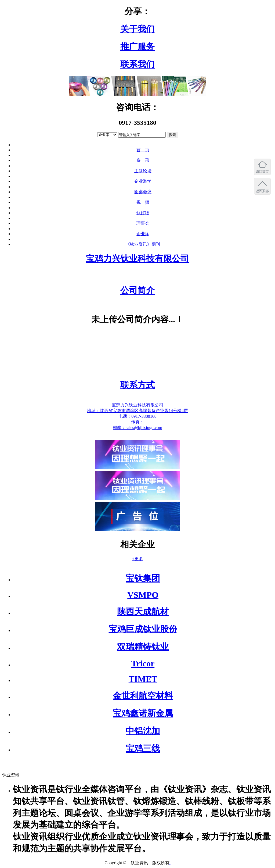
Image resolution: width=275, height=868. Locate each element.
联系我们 (137, 64)
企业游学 (143, 181)
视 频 (143, 202)
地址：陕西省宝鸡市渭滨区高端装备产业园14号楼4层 (137, 411)
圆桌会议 (143, 192)
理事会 (143, 223)
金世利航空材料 (143, 696)
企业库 (143, 234)
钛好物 (143, 213)
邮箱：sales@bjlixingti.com (137, 428)
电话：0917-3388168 (137, 416)
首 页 (143, 150)
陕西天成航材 (143, 612)
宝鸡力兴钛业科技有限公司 (137, 259)
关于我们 (137, 29)
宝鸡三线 (143, 748)
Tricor (143, 663)
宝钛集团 (143, 578)
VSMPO (143, 595)
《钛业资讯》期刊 (143, 244)
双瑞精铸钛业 (143, 647)
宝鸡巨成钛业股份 (143, 629)
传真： (137, 422)
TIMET (143, 679)
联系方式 (137, 385)
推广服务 (137, 47)
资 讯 (143, 160)
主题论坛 (143, 171)
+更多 (137, 559)
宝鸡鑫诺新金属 (143, 713)
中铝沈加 (143, 731)
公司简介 (137, 290)
